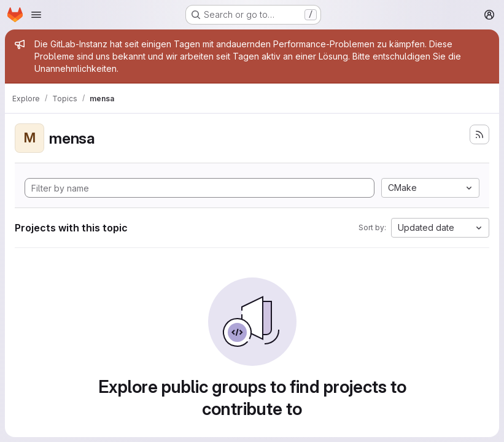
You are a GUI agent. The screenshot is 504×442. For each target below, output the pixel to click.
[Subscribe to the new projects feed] (479, 134)
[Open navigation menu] (36, 15)
